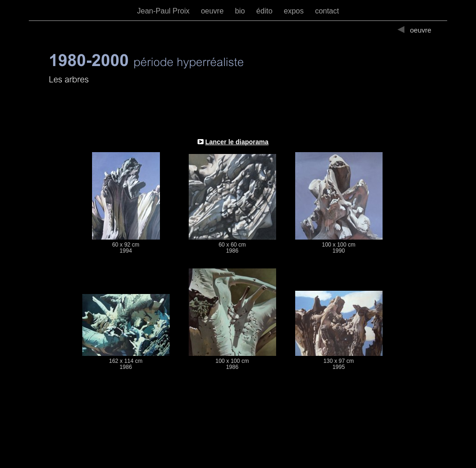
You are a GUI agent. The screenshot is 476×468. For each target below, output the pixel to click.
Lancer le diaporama (237, 142)
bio (241, 11)
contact (327, 11)
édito (265, 11)
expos (294, 11)
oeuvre (213, 11)
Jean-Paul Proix (164, 11)
